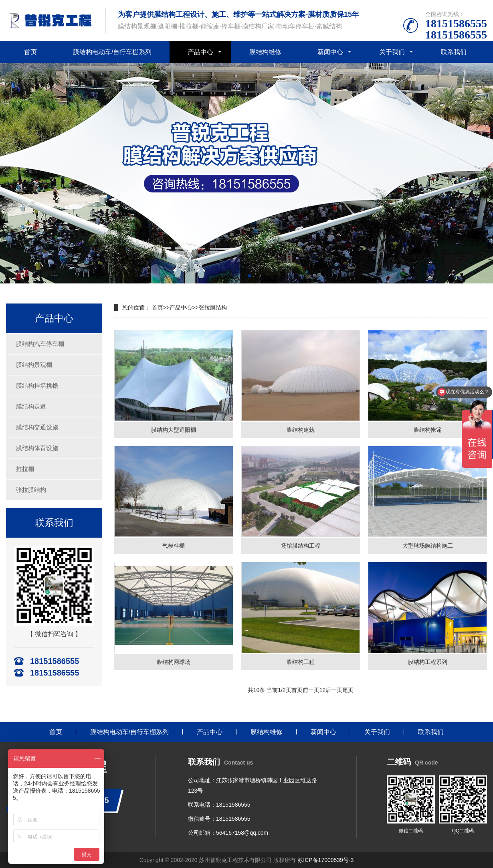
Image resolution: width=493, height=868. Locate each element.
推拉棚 (25, 469)
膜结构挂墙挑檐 (37, 385)
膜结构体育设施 (37, 448)
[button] (243, 276)
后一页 (334, 690)
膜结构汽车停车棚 (40, 344)
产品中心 (200, 52)
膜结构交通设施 (37, 427)
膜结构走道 (31, 406)
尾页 (348, 690)
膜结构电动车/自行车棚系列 (112, 52)
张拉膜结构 (31, 490)
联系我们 (454, 52)
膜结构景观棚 (34, 365)
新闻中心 (330, 52)
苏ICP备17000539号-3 (325, 860)
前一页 (311, 690)
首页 (30, 52)
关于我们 (392, 52)
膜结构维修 (265, 52)
